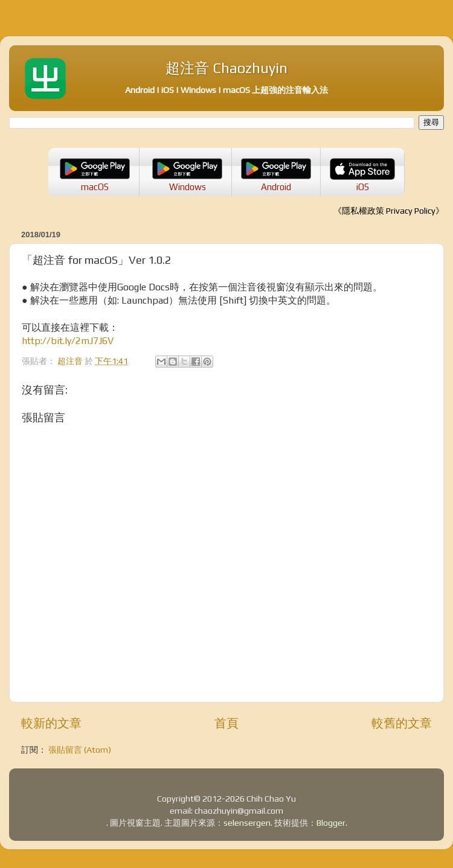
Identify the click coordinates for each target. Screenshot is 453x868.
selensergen (247, 823)
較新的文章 (51, 723)
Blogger (331, 823)
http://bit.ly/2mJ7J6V (68, 340)
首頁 (226, 723)
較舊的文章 (402, 723)
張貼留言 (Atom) (80, 750)
